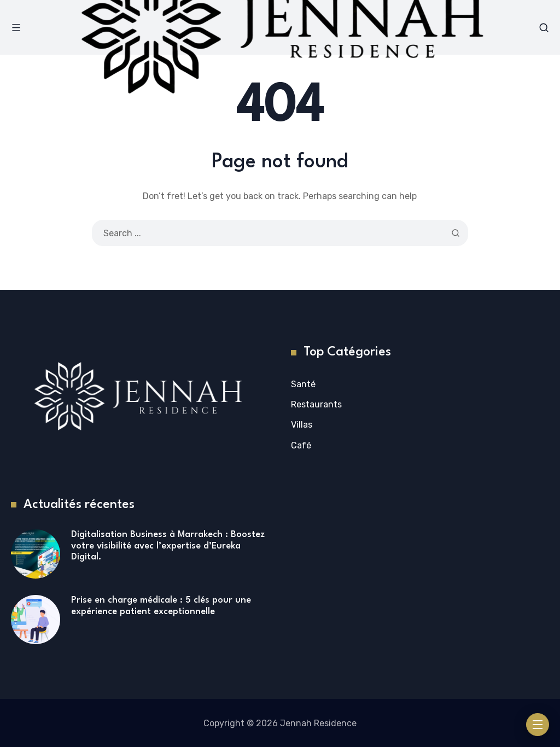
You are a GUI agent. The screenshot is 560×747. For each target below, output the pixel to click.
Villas (302, 425)
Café (301, 445)
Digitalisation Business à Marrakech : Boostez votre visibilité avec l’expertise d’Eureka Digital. (168, 546)
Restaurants (316, 404)
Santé (303, 384)
